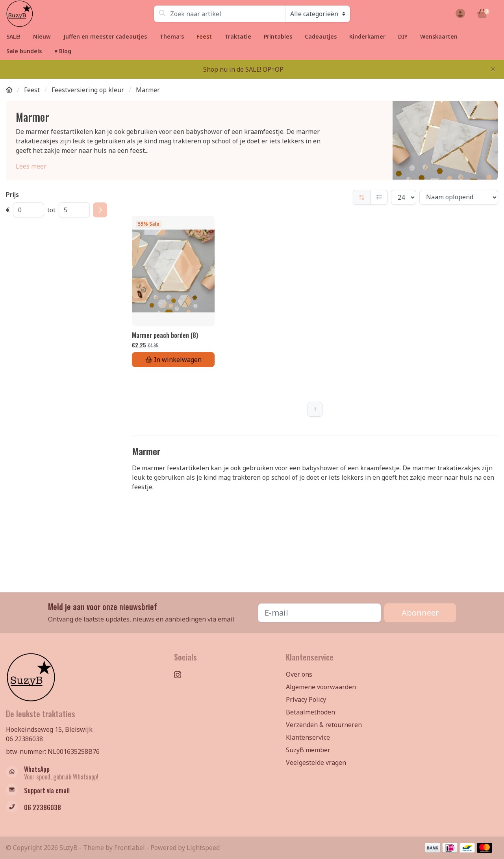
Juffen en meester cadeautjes (105, 36)
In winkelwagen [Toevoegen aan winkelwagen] (173, 360)
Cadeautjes (321, 36)
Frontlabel (130, 848)
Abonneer (420, 613)
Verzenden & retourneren (324, 725)
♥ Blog (63, 51)
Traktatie (238, 36)
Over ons (299, 674)
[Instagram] (181, 675)
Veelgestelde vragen (316, 763)
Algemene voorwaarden (321, 687)
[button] (459, 14)
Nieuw (42, 36)
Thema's (172, 36)
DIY (403, 36)
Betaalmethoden (310, 712)
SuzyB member (308, 750)
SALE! (13, 36)
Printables (278, 36)
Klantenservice (308, 737)
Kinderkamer (367, 36)
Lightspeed (203, 848)
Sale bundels (24, 51)
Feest (204, 36)
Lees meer (31, 166)
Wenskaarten (439, 36)
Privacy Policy (306, 699)
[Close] (493, 69)
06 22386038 (24, 739)
